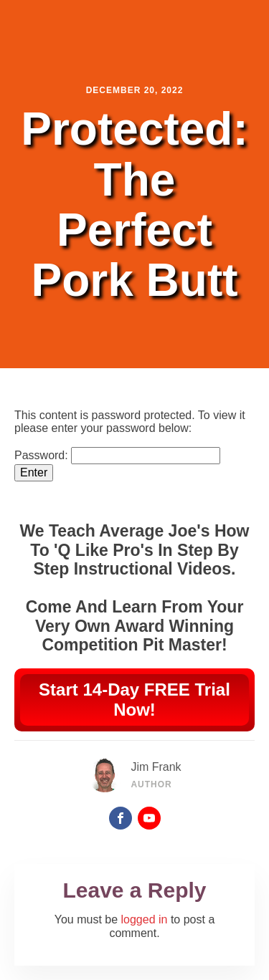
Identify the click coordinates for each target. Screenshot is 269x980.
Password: (117, 455)
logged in (145, 919)
